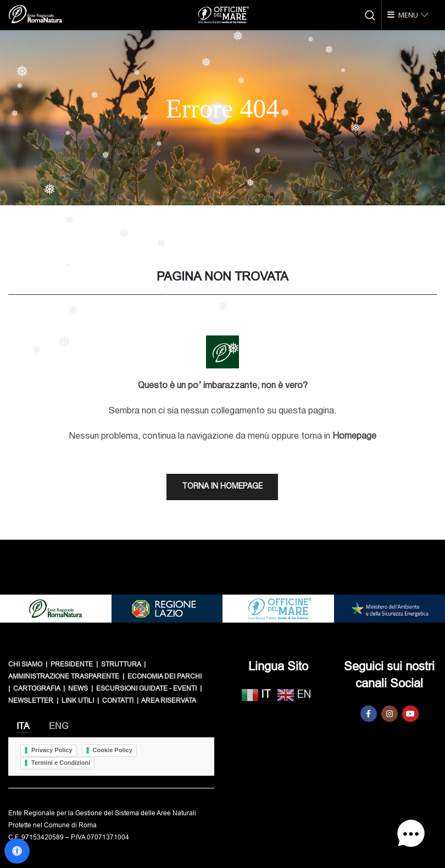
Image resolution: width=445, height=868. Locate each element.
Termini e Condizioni (61, 763)
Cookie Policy (113, 750)
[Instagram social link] (390, 714)
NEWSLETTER (31, 701)
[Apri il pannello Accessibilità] (17, 851)
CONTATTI (118, 701)
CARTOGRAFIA (37, 688)
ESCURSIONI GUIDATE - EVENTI (146, 688)
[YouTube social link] (410, 714)
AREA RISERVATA (169, 701)
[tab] (23, 726)
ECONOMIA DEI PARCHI (165, 676)
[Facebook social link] (369, 714)
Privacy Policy (52, 750)
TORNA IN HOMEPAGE (222, 487)
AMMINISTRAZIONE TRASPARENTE (64, 676)
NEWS (78, 688)
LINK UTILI (78, 701)
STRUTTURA (121, 664)
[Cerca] (370, 15)
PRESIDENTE (72, 664)
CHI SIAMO (25, 664)
